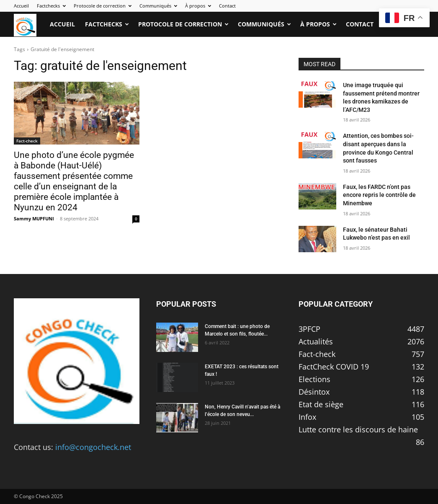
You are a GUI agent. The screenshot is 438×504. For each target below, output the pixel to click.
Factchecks (51, 6)
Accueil (21, 6)
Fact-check (27, 141)
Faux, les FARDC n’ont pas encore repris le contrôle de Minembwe (379, 195)
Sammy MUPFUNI (34, 218)
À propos (198, 6)
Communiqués (158, 6)
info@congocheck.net (93, 447)
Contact (227, 6)
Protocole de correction (103, 6)
